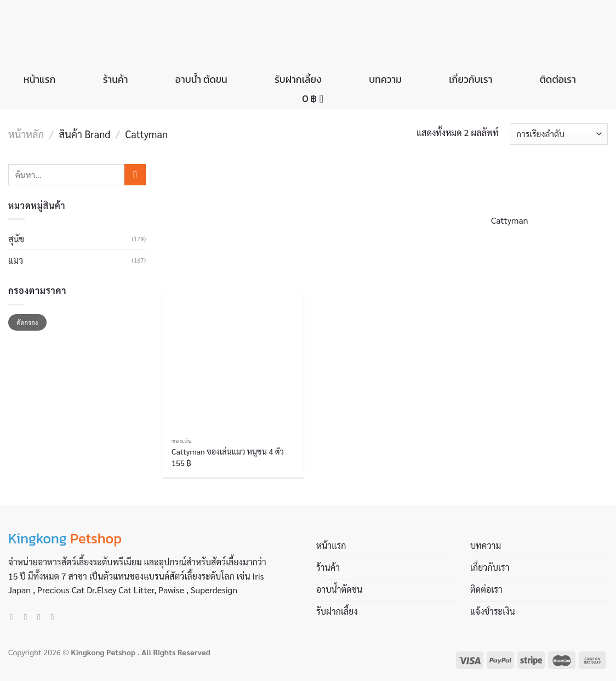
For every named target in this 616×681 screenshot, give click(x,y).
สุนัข (16, 239)
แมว (16, 260)
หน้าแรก (39, 80)
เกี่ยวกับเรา (470, 80)
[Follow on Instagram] (28, 617)
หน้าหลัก (26, 134)
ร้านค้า (116, 80)
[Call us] (55, 617)
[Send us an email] (42, 617)
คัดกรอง (27, 322)
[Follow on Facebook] (15, 617)
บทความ (385, 80)
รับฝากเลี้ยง (298, 80)
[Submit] (135, 175)
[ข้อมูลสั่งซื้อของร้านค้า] (559, 134)
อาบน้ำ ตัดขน (201, 80)
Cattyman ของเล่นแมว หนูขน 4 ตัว (228, 451)
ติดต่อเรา (558, 80)
